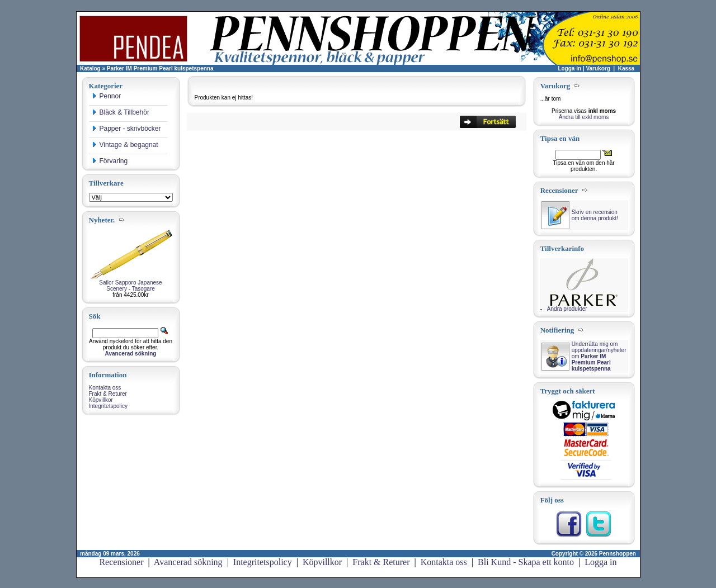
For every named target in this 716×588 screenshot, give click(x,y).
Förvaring (110, 161)
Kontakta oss (105, 388)
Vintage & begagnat (125, 145)
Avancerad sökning (188, 562)
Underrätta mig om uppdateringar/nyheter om (599, 356)
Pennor (107, 96)
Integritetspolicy (108, 406)
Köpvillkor (101, 400)
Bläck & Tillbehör (121, 112)
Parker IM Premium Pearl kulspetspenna (160, 68)
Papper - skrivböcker (126, 129)
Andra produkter (567, 309)
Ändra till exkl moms (584, 117)
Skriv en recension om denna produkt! (595, 215)
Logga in (569, 68)
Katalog (90, 68)
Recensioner (121, 562)
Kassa (626, 68)
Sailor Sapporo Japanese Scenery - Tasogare (130, 286)
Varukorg (598, 68)
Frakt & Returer (108, 394)
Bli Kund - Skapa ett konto (526, 562)
